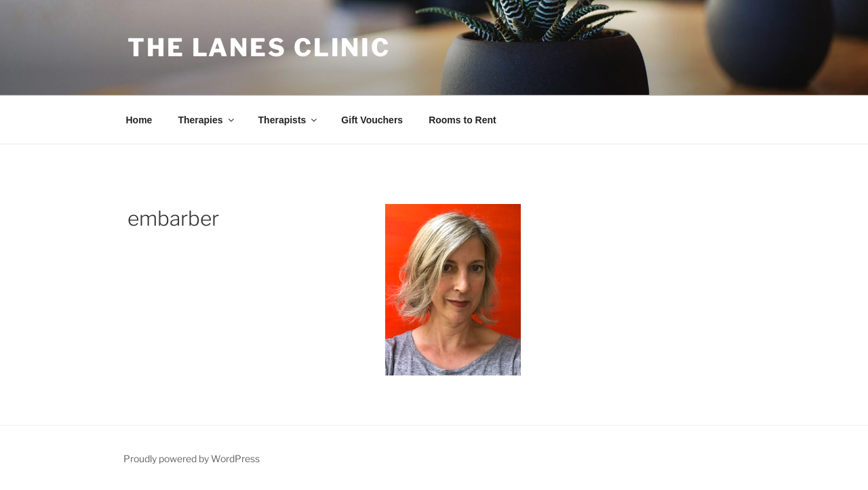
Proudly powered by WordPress (192, 458)
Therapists (289, 120)
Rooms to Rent (462, 120)
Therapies (206, 120)
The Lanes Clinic (259, 47)
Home (139, 120)
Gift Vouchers (372, 120)
